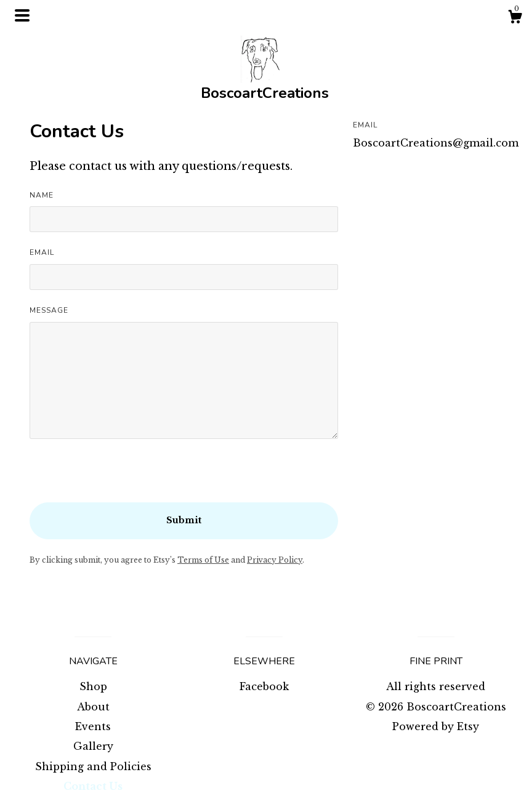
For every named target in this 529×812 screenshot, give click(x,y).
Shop (93, 686)
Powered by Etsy (436, 726)
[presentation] (123, 478)
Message (49, 310)
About (93, 707)
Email (42, 252)
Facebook (264, 686)
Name (42, 195)
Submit (184, 520)
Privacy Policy (275, 560)
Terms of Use (203, 560)
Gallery (93, 746)
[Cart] (515, 18)
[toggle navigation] (22, 15)
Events (93, 726)
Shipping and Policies (93, 766)
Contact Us (93, 786)
